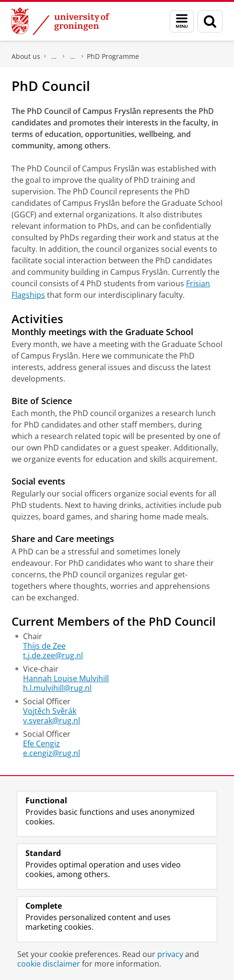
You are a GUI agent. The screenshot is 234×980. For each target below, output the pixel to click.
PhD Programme (113, 56)
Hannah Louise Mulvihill (66, 678)
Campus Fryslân (54, 56)
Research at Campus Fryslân (73, 56)
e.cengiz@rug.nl (52, 753)
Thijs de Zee (44, 646)
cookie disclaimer (49, 964)
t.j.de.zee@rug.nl (53, 655)
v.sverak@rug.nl (52, 721)
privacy (170, 954)
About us (26, 56)
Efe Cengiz (41, 743)
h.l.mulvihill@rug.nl (57, 688)
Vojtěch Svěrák (50, 711)
